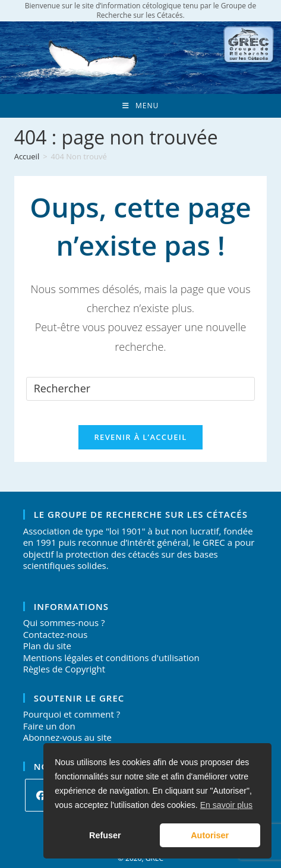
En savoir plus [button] (226, 805)
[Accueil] (27, 156)
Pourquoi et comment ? (72, 714)
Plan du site (47, 646)
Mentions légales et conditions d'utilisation (111, 658)
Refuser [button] (105, 835)
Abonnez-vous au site (67, 737)
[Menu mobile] (140, 106)
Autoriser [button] (210, 835)
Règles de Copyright (64, 669)
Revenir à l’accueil (140, 437)
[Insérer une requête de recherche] (141, 389)
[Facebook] (41, 795)
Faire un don (49, 726)
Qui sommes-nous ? (64, 622)
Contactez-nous (56, 634)
